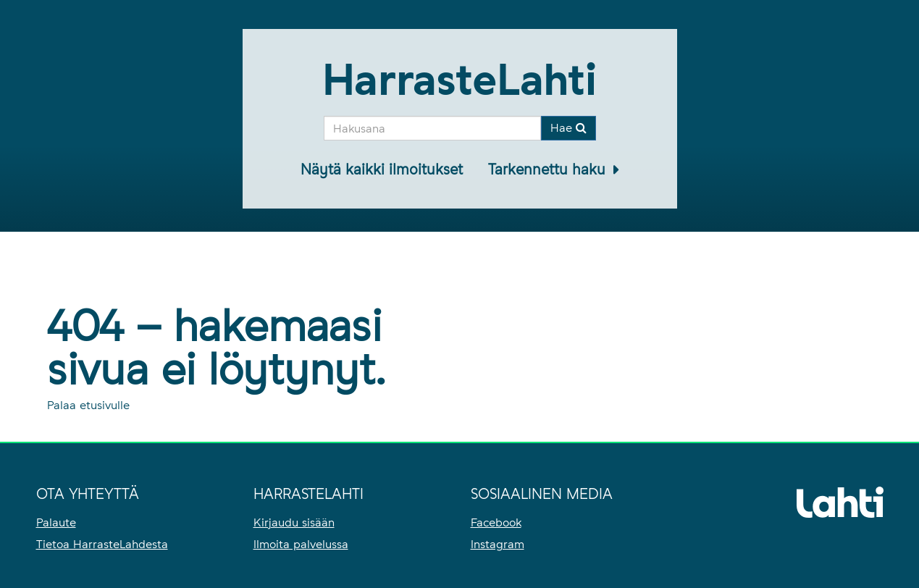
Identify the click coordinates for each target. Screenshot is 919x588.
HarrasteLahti (460, 79)
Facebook (496, 522)
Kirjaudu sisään (294, 522)
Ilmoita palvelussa (301, 544)
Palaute (56, 522)
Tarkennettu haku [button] (549, 169)
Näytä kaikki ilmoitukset (382, 169)
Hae (568, 128)
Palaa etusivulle (88, 405)
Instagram (498, 544)
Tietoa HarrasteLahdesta (102, 544)
